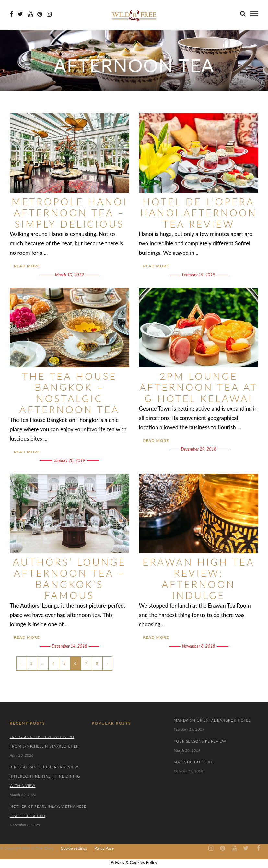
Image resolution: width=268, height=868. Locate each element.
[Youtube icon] (30, 14)
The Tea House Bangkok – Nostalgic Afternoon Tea (70, 393)
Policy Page (104, 848)
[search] (243, 13)
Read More (27, 266)
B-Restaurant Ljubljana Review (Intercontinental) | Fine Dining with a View (45, 776)
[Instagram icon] (49, 14)
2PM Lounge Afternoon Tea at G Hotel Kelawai (198, 387)
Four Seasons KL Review (200, 741)
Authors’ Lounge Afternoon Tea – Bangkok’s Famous (70, 579)
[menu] (254, 14)
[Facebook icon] (11, 14)
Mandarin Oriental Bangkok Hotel (212, 720)
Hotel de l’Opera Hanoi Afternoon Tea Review (198, 213)
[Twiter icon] (20, 14)
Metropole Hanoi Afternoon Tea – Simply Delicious (70, 213)
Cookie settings (74, 848)
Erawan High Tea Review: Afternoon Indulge (199, 579)
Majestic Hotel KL (193, 762)
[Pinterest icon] (40, 14)
